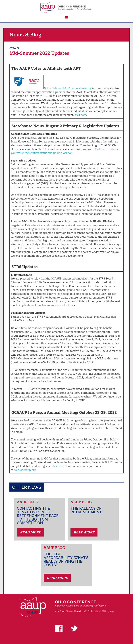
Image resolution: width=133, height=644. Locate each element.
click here (80, 115)
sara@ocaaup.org (25, 470)
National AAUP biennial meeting (72, 88)
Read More (30, 532)
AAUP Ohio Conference (66, 8)
